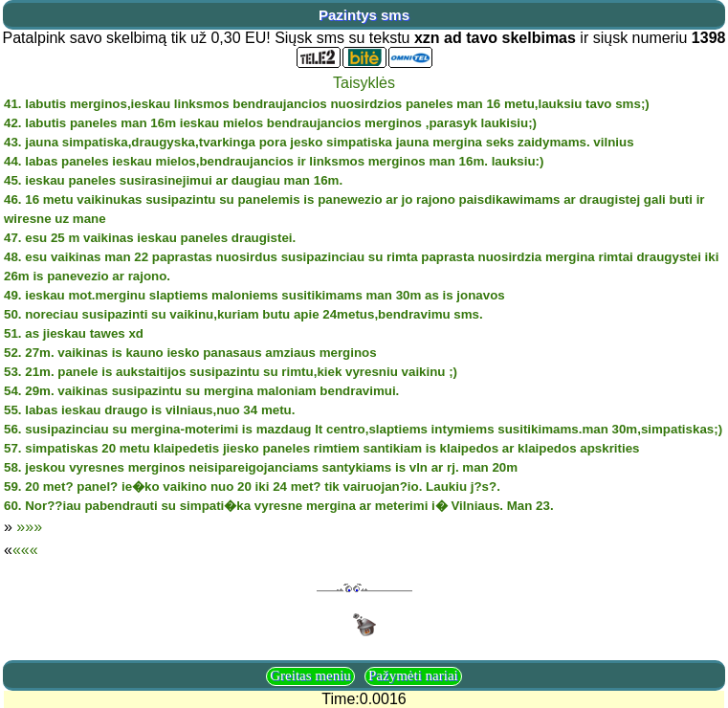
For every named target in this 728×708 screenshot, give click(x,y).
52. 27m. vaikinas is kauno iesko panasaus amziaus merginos (190, 353)
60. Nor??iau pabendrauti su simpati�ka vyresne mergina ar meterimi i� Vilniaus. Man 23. (279, 506)
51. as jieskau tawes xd (74, 333)
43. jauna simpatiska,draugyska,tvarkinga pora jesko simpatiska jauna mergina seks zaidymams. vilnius (319, 142)
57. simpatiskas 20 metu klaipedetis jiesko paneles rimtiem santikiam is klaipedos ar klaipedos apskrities (322, 448)
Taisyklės (364, 83)
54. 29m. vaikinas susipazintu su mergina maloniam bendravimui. (201, 391)
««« (25, 550)
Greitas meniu (310, 675)
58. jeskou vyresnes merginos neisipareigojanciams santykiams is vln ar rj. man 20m (261, 467)
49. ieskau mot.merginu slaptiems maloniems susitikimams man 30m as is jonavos (254, 295)
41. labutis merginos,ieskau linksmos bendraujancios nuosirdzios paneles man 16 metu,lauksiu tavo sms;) (327, 104)
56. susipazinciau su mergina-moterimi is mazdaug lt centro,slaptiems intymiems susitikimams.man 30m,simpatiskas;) (363, 429)
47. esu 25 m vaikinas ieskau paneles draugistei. (150, 238)
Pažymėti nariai (413, 675)
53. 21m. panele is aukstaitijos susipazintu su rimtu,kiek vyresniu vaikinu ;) (231, 372)
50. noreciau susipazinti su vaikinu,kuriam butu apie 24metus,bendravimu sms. (243, 314)
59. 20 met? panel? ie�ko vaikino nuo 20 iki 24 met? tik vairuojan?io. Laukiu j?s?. (252, 487)
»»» (29, 527)
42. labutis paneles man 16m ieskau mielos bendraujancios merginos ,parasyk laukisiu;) (270, 123)
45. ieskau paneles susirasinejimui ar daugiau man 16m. (173, 180)
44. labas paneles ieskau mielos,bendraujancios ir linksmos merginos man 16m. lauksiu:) (274, 161)
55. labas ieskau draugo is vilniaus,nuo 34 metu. (149, 410)
